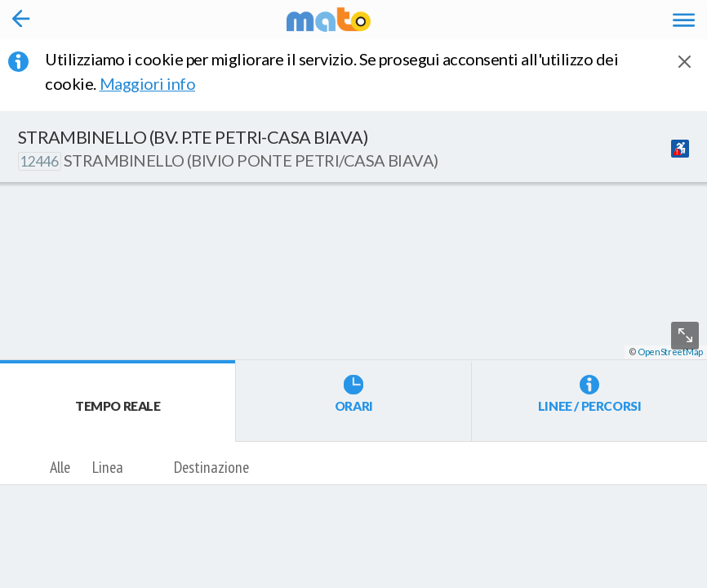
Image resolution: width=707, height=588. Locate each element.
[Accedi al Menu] (684, 19)
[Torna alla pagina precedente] (21, 20)
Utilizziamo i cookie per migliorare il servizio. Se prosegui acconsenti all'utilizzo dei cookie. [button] (331, 71)
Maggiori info (159, 83)
